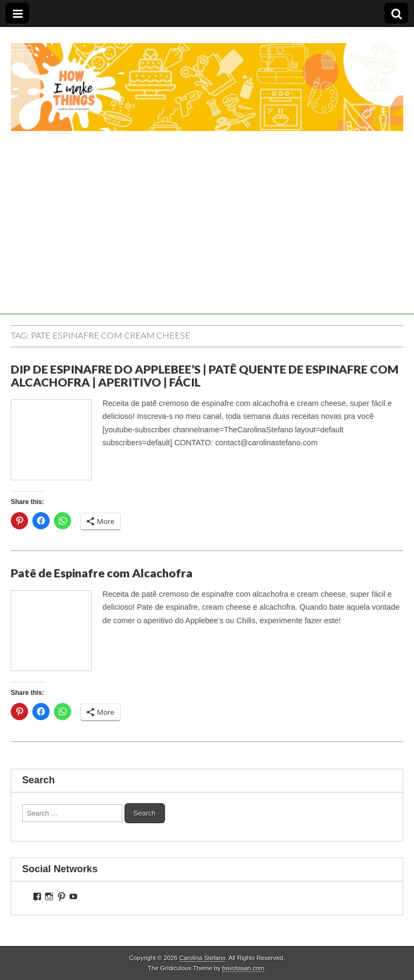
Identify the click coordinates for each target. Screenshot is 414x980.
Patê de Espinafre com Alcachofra (102, 573)
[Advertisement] (207, 239)
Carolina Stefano (203, 958)
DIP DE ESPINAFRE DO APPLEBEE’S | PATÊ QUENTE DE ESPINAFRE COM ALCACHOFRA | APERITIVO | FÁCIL (205, 376)
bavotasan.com (243, 968)
